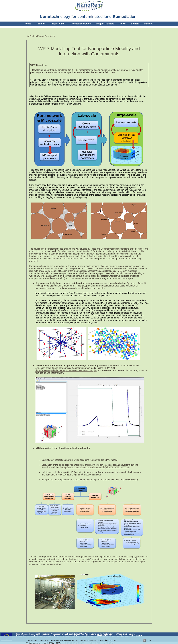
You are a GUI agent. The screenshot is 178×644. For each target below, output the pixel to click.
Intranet (148, 24)
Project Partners (105, 24)
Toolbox (41, 24)
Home (28, 24)
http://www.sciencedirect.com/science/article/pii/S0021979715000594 (96, 467)
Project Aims (58, 24)
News (123, 24)
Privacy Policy (54, 643)
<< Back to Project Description (41, 36)
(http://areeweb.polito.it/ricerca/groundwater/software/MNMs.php (66, 370)
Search (135, 24)
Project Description (80, 24)
